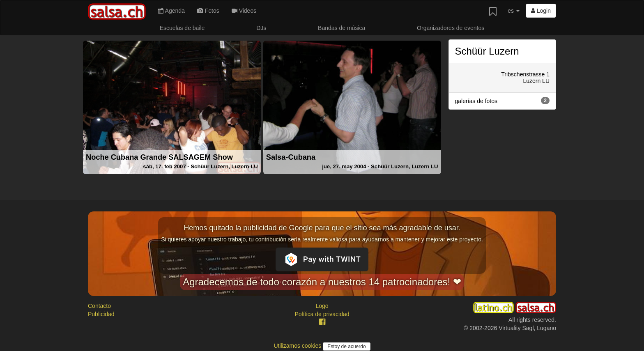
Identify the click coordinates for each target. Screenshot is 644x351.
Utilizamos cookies (298, 346)
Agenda (171, 11)
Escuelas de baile (182, 28)
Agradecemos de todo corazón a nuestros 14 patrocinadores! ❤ (322, 282)
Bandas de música (342, 28)
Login (541, 11)
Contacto (99, 306)
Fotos (208, 11)
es (514, 11)
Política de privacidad (322, 314)
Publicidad (101, 314)
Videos (244, 11)
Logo (322, 306)
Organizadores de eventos (451, 28)
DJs (261, 28)
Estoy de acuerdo (346, 346)
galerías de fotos (503, 101)
